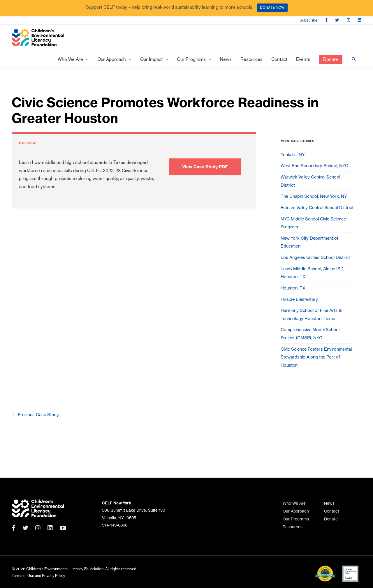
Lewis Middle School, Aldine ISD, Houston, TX (313, 292)
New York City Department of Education (310, 259)
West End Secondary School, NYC (315, 169)
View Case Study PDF (205, 169)
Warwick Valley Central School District (311, 185)
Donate (331, 519)
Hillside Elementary (300, 320)
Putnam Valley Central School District (310, 218)
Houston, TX (293, 308)
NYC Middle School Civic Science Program (314, 238)
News (329, 503)
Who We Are (294, 503)
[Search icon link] (354, 62)
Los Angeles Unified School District (316, 275)
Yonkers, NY (293, 157)
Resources (293, 527)
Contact (332, 511)
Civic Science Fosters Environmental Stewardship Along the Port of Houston (315, 382)
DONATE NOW (272, 7)
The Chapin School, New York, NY (315, 201)
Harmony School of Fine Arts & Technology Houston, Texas (312, 336)
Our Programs (296, 519)
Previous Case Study (36, 440)
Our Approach (296, 511)
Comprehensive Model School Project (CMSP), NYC (311, 357)
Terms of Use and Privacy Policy (39, 575)
